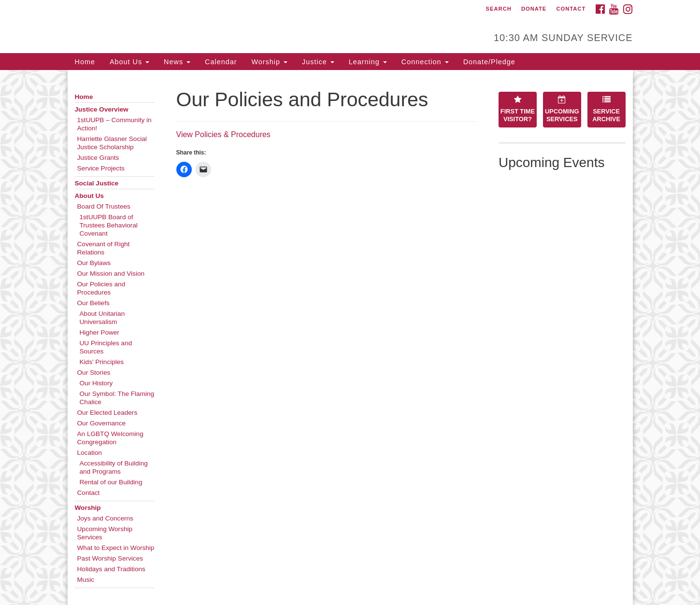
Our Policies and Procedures (101, 288)
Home (85, 62)
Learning (368, 62)
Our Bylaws (94, 263)
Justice (318, 62)
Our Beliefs (93, 303)
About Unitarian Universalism (102, 318)
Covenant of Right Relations (104, 248)
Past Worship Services (110, 558)
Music (86, 580)
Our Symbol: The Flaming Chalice (117, 398)
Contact (571, 9)
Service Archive (606, 109)
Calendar (221, 62)
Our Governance (102, 423)
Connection (425, 62)
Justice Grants (98, 158)
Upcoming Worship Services (105, 533)
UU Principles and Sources (106, 347)
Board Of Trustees (104, 206)
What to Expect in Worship (116, 548)
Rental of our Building (111, 482)
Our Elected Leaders (107, 413)
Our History (96, 383)
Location (90, 453)
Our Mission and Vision (111, 274)
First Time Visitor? (518, 109)
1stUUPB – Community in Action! (114, 124)
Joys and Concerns (105, 518)
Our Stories (94, 373)
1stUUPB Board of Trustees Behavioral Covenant (109, 225)
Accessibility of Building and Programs (114, 467)
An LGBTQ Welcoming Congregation (110, 438)
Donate (534, 9)
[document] (350, 338)
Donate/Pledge (489, 62)
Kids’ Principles (102, 362)
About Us (129, 62)
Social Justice (97, 183)
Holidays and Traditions (111, 569)
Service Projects (101, 168)
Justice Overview (102, 109)
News (177, 62)
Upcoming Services (562, 109)
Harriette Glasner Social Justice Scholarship (112, 143)
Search (499, 9)
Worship (269, 62)
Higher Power (100, 332)
